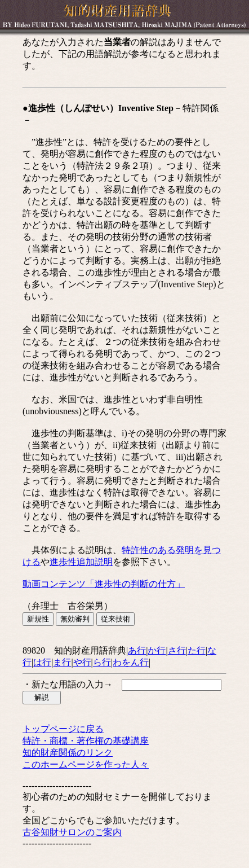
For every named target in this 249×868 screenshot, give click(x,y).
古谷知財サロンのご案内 (72, 832)
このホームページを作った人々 (86, 764)
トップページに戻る (63, 729)
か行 (157, 650)
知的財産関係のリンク (68, 753)
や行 (82, 662)
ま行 (62, 662)
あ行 (137, 650)
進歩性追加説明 (81, 562)
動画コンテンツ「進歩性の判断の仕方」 (104, 584)
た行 (197, 650)
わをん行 (131, 662)
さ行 (177, 650)
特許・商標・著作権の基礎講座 (86, 741)
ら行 (102, 662)
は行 (42, 662)
